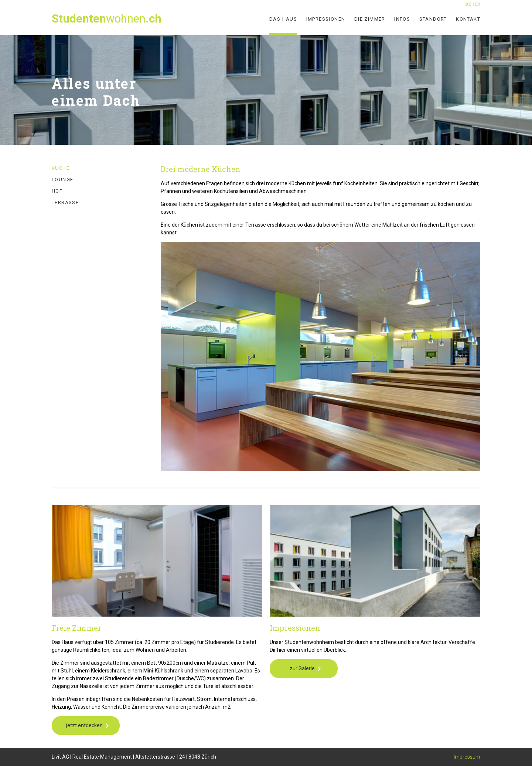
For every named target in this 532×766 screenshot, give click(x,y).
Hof (57, 191)
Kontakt (468, 19)
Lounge (62, 179)
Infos (402, 19)
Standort (433, 19)
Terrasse (65, 202)
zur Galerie (302, 668)
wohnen (107, 19)
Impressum (467, 757)
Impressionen (326, 19)
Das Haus (283, 19)
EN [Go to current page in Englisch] (478, 4)
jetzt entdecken (84, 725)
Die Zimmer (370, 19)
